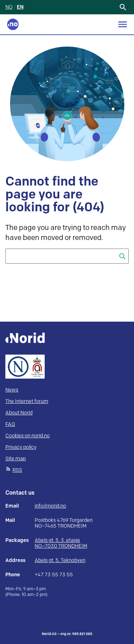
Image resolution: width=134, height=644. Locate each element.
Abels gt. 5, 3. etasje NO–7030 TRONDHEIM (61, 543)
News (12, 390)
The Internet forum (27, 401)
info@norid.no (50, 506)
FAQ (10, 424)
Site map (16, 459)
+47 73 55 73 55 (54, 575)
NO (9, 7)
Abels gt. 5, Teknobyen (60, 560)
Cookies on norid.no (28, 436)
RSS (17, 470)
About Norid (19, 413)
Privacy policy (21, 447)
